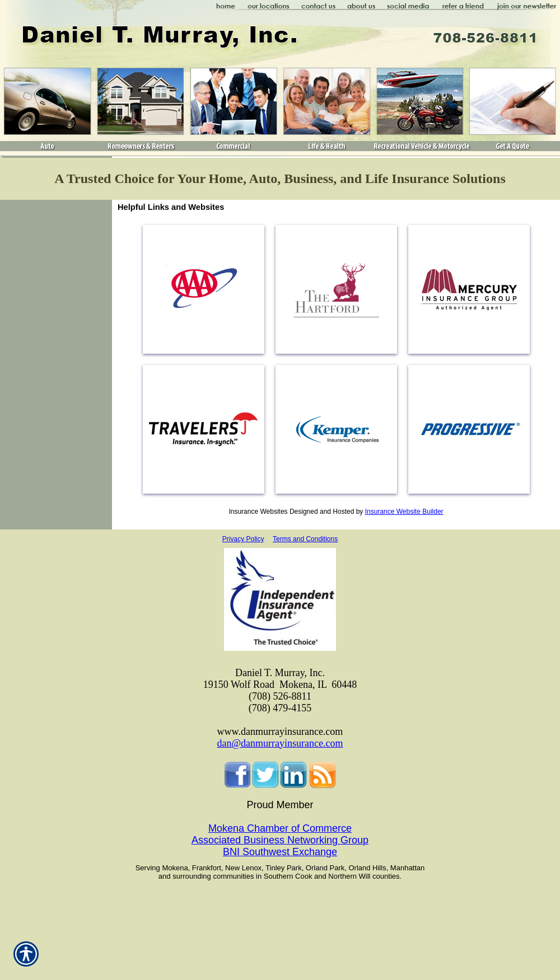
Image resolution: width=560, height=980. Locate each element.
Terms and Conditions (305, 539)
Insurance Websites (258, 512)
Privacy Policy (243, 539)
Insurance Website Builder (404, 512)
